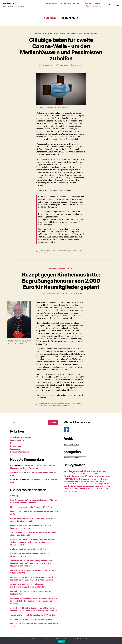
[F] (88, 430)
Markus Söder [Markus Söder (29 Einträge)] (90, 484)
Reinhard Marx (78, 251)
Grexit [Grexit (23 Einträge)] (95, 479)
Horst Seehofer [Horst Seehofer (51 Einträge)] (82, 481)
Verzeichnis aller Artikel (54, 3)
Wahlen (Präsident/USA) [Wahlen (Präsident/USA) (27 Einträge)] (93, 489)
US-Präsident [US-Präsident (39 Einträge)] (74, 489)
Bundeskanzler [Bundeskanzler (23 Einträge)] (67, 474)
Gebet (54, 251)
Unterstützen (87, 3)
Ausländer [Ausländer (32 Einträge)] (94, 472)
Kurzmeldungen (69, 3)
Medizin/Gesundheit (75, 33)
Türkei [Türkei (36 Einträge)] (66, 489)
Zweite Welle (43, 253)
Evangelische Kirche (45, 251)
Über (78, 3)
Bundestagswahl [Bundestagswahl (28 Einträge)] (77, 474)
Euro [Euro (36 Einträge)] (91, 476)
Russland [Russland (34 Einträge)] (98, 486)
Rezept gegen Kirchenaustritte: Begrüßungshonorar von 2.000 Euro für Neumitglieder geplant (61, 281)
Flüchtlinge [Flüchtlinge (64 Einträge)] (69, 479)
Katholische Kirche (63, 251)
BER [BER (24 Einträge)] (100, 472)
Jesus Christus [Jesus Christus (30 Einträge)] (99, 481)
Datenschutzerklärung (93, 6)
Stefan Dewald (16, 472)
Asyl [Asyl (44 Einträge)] (88, 472)
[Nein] (120, 640)
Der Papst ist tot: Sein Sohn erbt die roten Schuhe (31, 619)
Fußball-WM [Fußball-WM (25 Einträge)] (87, 479)
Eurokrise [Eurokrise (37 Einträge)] (97, 476)
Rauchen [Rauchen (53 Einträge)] (72, 486)
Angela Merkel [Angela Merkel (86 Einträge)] (77, 471)
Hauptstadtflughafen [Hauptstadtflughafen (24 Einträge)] (69, 482)
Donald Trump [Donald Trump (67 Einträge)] (71, 476)
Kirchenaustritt (43, 406)
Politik (87, 33)
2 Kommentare (78, 65)
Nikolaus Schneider (55, 406)
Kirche (71, 251)
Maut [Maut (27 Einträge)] (97, 484)
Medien (63, 33)
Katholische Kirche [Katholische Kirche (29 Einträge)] (79, 484)
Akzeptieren (61, 642)
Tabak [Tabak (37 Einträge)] (108, 486)
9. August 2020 (64, 65)
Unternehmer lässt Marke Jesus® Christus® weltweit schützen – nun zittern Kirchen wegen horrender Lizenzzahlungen (33, 542)
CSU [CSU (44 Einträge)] (96, 474)
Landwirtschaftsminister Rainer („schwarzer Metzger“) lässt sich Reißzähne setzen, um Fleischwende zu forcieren (33, 601)
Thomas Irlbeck (49, 65)
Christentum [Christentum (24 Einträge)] (90, 474)
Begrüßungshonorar (45, 404)
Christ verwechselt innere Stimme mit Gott (28, 549)
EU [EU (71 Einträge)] (87, 476)
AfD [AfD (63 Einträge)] (65, 471)
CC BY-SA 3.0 (21, 343)
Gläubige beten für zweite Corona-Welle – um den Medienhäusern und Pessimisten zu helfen (61, 49)
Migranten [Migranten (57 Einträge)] (104, 484)
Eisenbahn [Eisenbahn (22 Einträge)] (82, 477)
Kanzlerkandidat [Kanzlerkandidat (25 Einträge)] (68, 484)
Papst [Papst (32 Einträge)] (65, 486)
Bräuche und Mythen (33, 33)
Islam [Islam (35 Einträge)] (92, 481)
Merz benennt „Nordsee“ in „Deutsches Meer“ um (31, 507)
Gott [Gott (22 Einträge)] (92, 479)
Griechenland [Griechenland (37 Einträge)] (102, 479)
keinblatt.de (9, 3)
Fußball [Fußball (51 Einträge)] (79, 479)
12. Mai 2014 (64, 294)
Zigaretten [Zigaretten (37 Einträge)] (67, 491)
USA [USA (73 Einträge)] (82, 488)
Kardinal (68, 404)
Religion (94, 33)
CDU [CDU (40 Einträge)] (84, 474)
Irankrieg (14, 496)
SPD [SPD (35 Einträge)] (103, 486)
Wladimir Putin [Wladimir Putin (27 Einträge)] (105, 489)
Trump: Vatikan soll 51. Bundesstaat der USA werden (32, 615)
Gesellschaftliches (51, 33)
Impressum (97, 3)
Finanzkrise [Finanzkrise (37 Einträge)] (106, 476)
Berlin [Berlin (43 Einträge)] (104, 472)
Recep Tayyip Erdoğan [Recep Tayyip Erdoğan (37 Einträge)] (85, 486)
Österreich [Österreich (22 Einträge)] (75, 491)
